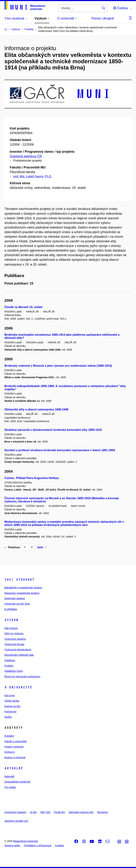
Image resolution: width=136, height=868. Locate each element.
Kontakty (9, 736)
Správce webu (12, 846)
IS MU (33, 812)
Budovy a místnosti (15, 757)
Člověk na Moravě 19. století (23, 307)
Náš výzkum (11, 628)
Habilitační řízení (14, 671)
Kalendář (9, 776)
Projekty (9, 666)
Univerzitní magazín (15, 812)
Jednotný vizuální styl (16, 821)
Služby (8, 717)
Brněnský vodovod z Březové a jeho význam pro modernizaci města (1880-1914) (58, 366)
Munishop (102, 812)
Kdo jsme (10, 695)
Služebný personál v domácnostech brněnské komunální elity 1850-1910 (53, 430)
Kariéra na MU (12, 706)
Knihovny (10, 752)
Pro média (10, 787)
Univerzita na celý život (17, 604)
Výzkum (11, 620)
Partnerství (10, 712)
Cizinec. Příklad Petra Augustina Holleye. (32, 478)
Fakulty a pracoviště (15, 741)
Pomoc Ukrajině (103, 18)
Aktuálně (14, 768)
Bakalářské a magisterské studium (23, 588)
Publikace (10, 660)
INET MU (45, 812)
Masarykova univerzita (25, 841)
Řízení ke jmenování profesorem (22, 677)
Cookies (60, 846)
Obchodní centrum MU (81, 812)
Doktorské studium (15, 598)
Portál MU (59, 812)
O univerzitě (18, 687)
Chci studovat (19, 580)
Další (42, 547)
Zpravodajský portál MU (18, 782)
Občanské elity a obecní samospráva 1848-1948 (36, 409)
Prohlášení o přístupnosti (38, 846)
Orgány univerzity (14, 747)
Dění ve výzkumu (14, 633)
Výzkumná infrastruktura (18, 650)
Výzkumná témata (14, 644)
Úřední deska (12, 701)
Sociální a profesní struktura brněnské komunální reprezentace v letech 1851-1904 (60, 450)
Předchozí (12, 547)
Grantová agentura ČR (26, 156)
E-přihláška (11, 609)
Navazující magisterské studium (22, 593)
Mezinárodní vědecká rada (19, 655)
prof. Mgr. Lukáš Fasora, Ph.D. (33, 176)
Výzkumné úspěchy (15, 639)
